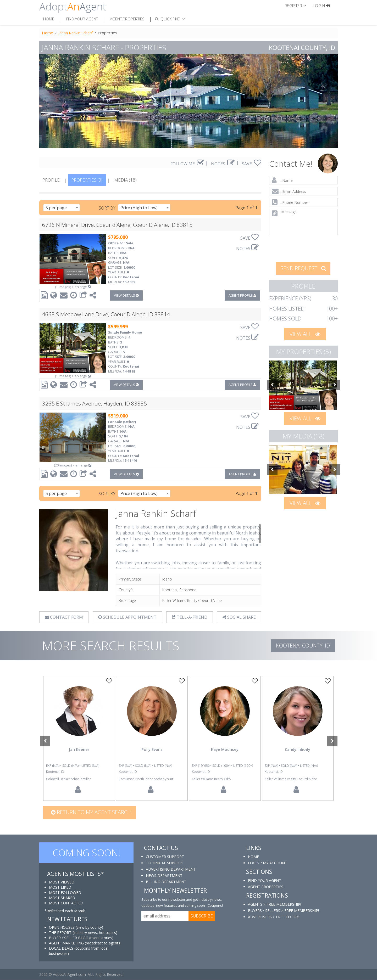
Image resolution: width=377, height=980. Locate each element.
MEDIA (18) (125, 180)
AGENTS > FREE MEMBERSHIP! (275, 904)
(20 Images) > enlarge (73, 465)
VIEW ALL (305, 334)
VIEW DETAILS (126, 295)
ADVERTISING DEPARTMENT (171, 869)
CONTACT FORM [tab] (64, 617)
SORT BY (107, 208)
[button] (298, 5)
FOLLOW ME (187, 164)
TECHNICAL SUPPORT (165, 863)
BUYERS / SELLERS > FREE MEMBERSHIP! (283, 911)
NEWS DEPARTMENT (164, 875)
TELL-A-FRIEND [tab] (190, 617)
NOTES (223, 164)
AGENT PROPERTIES (266, 887)
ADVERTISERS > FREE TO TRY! (274, 917)
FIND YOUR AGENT (265, 880)
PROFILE (51, 180)
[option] (304, 385)
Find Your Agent (82, 19)
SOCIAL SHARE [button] (239, 617)
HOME (253, 857)
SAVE (252, 164)
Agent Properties (127, 19)
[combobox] (62, 208)
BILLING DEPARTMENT (166, 882)
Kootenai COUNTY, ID (303, 646)
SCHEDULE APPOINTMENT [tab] (127, 617)
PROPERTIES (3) (87, 180)
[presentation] (304, 248)
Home (49, 19)
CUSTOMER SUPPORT (165, 857)
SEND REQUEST (303, 268)
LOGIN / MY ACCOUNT (268, 863)
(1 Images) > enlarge (73, 287)
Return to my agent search (91, 812)
